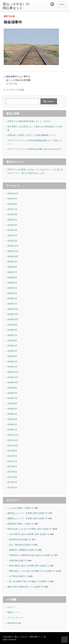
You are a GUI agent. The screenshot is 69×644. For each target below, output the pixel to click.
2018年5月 (12, 409)
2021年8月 (12, 204)
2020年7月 (12, 272)
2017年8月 (12, 456)
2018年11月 (13, 377)
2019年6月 (12, 340)
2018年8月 (12, 393)
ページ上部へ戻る (64, 640)
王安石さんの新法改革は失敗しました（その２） (30, 121)
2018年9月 (12, 388)
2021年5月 (12, 220)
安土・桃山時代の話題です (21, 545)
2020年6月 (12, 278)
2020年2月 (12, 298)
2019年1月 (12, 367)
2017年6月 (12, 466)
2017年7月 (12, 461)
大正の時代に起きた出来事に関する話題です (29, 534)
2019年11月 (13, 314)
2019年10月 (13, 319)
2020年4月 (12, 288)
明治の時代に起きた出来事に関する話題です (29, 566)
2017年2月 (12, 487)
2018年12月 (13, 372)
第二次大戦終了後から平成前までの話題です (29, 581)
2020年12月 (13, 246)
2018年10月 (13, 382)
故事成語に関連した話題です (21, 524)
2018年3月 (12, 419)
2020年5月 (12, 283)
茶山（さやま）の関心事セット (16, 6)
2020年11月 (13, 251)
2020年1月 (12, 304)
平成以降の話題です (18, 561)
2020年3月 (12, 293)
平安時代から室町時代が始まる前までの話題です (31, 555)
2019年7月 (12, 335)
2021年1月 (12, 241)
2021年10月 (13, 193)
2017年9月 (12, 451)
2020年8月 (12, 267)
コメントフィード (15, 618)
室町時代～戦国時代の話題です (23, 550)
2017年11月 (13, 440)
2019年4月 (12, 351)
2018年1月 (12, 430)
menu (62, 4)
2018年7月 (12, 398)
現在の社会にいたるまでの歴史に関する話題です (30, 529)
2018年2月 (12, 425)
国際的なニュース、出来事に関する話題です (28, 518)
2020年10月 (13, 256)
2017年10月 (13, 446)
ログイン (11, 607)
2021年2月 (12, 235)
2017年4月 (12, 477)
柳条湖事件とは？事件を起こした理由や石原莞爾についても (18, 80)
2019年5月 (12, 346)
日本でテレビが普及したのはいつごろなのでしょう (31, 170)
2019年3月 (12, 356)
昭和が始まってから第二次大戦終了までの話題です (32, 571)
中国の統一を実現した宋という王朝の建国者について (32, 135)
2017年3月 (12, 482)
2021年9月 (12, 199)
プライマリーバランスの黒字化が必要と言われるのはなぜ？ (35, 149)
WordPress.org (14, 623)
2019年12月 (13, 309)
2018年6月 (12, 403)
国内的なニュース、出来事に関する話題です (28, 513)
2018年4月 (12, 414)
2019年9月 (12, 325)
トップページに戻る (15, 90)
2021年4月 (12, 225)
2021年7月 (12, 209)
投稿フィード (13, 612)
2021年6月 (12, 214)
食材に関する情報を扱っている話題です (26, 587)
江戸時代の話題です (18, 576)
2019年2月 (12, 362)
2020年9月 (12, 262)
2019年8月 (12, 330)
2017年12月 (13, 435)
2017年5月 (12, 472)
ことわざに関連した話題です (21, 508)
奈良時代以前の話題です (20, 539)
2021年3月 (12, 230)
